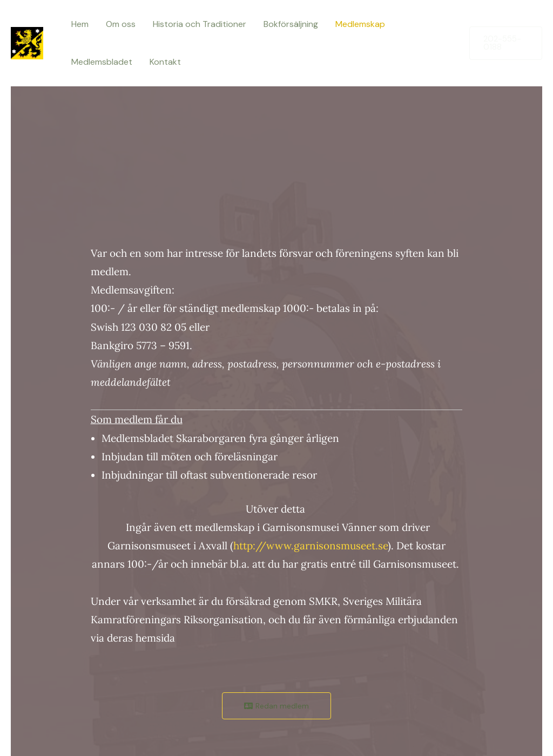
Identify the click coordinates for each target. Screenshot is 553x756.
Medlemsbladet (102, 62)
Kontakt (165, 62)
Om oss (121, 24)
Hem (80, 24)
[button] (506, 43)
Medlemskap (360, 24)
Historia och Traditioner (200, 24)
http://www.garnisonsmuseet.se (311, 546)
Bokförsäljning (291, 24)
